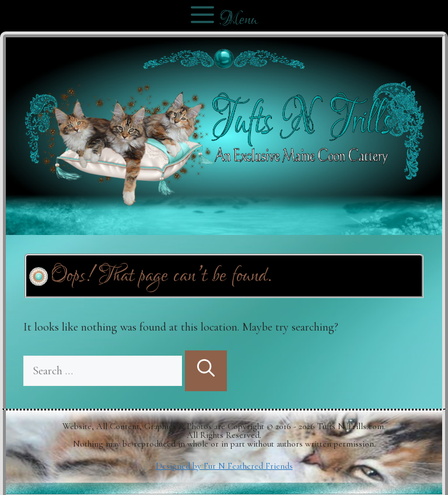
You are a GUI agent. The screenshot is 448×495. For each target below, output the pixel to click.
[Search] (206, 371)
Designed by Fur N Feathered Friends (224, 466)
